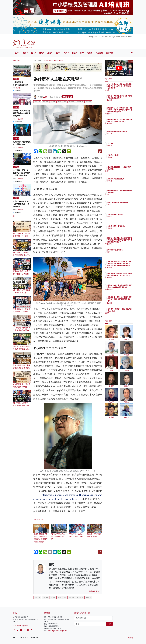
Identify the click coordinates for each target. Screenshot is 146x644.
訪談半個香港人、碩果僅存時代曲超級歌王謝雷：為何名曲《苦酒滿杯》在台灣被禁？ (126, 88)
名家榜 (90, 53)
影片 (82, 53)
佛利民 (53, 102)
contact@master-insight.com (58, 631)
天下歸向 (123, 143)
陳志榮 (122, 315)
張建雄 (122, 218)
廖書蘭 (122, 230)
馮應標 (122, 157)
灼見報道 (16, 107)
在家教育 (72, 102)
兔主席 (122, 135)
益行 (122, 206)
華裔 (65, 102)
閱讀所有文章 (95, 591)
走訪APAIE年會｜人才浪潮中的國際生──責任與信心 (21, 204)
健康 (57, 53)
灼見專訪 (16, 167)
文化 (33, 53)
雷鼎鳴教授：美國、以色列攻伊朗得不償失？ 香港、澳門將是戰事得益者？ (126, 301)
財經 (41, 53)
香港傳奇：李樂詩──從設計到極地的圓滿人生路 (126, 311)
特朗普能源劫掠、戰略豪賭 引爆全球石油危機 (126, 193)
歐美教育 (80, 102)
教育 (25, 53)
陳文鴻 (122, 145)
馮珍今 (18, 88)
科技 (74, 53)
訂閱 (109, 624)
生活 (49, 53)
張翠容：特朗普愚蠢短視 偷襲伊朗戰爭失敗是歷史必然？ (22, 349)
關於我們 (109, 53)
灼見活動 (99, 53)
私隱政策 (131, 638)
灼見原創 (37, 102)
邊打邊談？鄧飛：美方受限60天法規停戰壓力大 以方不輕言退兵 (22, 173)
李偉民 (122, 90)
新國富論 (68, 97)
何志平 (122, 197)
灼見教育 (16, 198)
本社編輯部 (19, 119)
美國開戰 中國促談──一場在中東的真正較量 (126, 169)
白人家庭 (88, 102)
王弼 (45, 97)
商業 (65, 53)
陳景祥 (122, 173)
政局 (16, 53)
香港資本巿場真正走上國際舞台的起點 (59, 534)
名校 (59, 102)
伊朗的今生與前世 (126, 155)
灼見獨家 (46, 102)
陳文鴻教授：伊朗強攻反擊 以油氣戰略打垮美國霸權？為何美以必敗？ (126, 277)
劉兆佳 (122, 183)
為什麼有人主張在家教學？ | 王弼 (53, 60)
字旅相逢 (16, 79)
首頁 (35, 60)
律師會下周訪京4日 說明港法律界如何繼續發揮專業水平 (22, 113)
